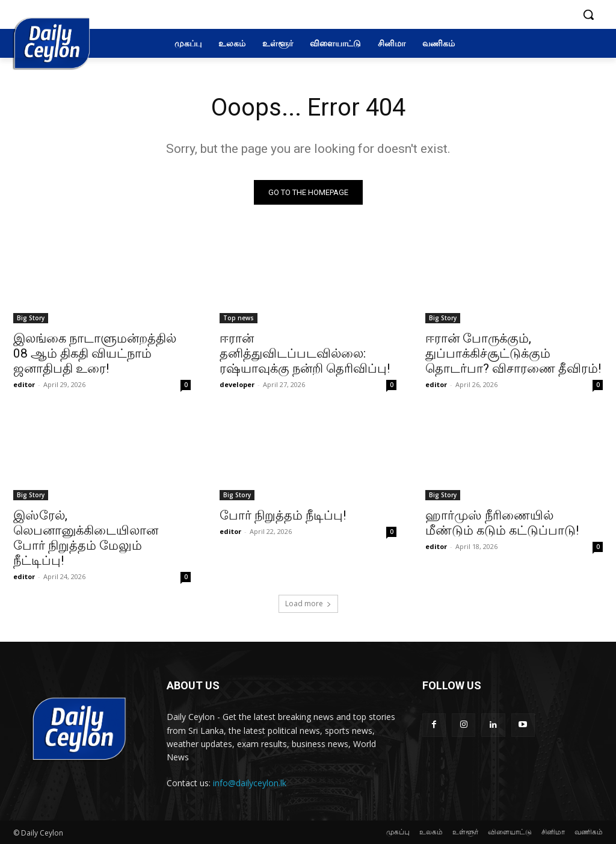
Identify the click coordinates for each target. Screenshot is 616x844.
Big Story (31, 318)
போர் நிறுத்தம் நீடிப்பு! (283, 516)
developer (237, 384)
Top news (239, 318)
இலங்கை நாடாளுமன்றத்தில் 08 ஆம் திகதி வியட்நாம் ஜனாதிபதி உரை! (95, 353)
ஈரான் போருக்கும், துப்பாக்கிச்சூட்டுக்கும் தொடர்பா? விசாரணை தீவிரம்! (513, 353)
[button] (588, 14)
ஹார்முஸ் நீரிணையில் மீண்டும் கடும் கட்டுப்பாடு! (502, 523)
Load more (308, 604)
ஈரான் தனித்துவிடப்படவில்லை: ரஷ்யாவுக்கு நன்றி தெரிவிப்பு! (305, 353)
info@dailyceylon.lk (250, 783)
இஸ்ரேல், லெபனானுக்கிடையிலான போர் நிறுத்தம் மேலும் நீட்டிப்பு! (86, 538)
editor (24, 384)
